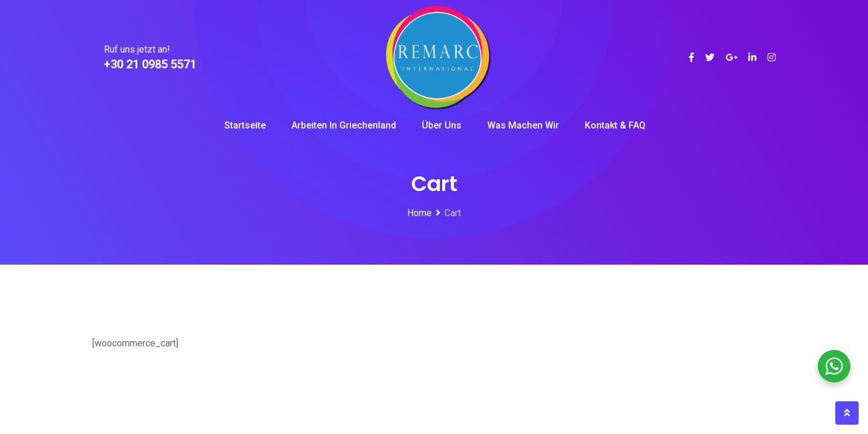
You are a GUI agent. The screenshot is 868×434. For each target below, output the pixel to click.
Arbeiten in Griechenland (344, 125)
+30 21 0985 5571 (150, 64)
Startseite (245, 125)
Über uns (442, 125)
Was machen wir (523, 125)
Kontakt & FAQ (615, 125)
